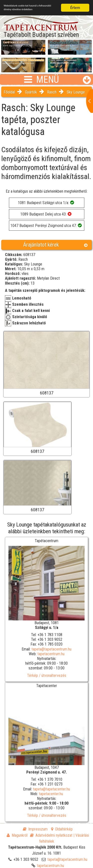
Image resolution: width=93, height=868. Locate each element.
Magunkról (17, 835)
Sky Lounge (76, 92)
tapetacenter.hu (51, 794)
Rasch (52, 92)
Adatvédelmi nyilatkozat (51, 835)
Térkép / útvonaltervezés (47, 675)
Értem (75, 8)
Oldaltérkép (62, 829)
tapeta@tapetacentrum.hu (51, 649)
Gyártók (31, 92)
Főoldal (9, 92)
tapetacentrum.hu (51, 654)
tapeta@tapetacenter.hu (51, 789)
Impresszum (35, 829)
